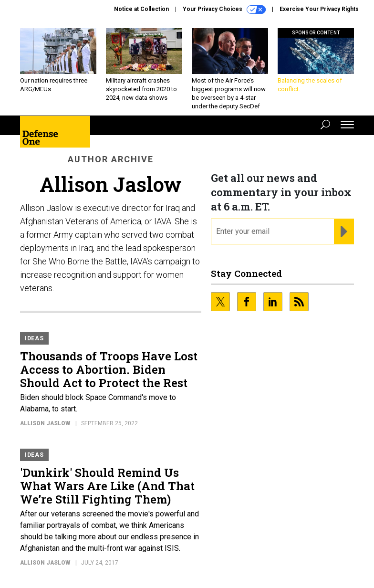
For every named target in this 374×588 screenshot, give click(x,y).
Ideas (34, 338)
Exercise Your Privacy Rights (319, 9)
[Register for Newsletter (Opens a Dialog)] (344, 231)
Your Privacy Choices (224, 10)
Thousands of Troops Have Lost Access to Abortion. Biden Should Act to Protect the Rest (109, 369)
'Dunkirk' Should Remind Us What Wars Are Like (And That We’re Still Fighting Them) (107, 486)
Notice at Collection (141, 9)
